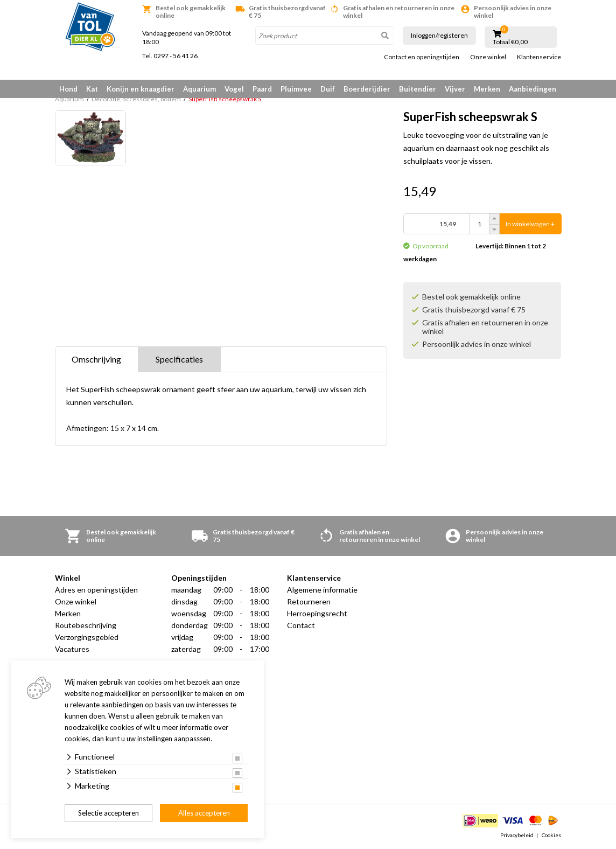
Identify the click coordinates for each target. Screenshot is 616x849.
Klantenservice (539, 57)
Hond (68, 89)
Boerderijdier (367, 89)
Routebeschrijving (86, 625)
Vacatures (72, 649)
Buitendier (418, 89)
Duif (328, 89)
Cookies (551, 835)
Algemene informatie (322, 590)
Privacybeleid (517, 835)
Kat (92, 89)
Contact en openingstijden (422, 57)
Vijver (455, 89)
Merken (487, 89)
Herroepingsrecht (317, 613)
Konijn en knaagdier (141, 89)
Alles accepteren (204, 813)
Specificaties (179, 359)
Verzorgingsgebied (87, 637)
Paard (262, 89)
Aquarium (199, 89)
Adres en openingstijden (96, 590)
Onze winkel (488, 57)
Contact (301, 625)
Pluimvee (296, 89)
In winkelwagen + (530, 224)
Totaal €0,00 (510, 42)
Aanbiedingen (533, 89)
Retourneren (309, 601)
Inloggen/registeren (439, 35)
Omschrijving (96, 359)
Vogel (234, 89)
